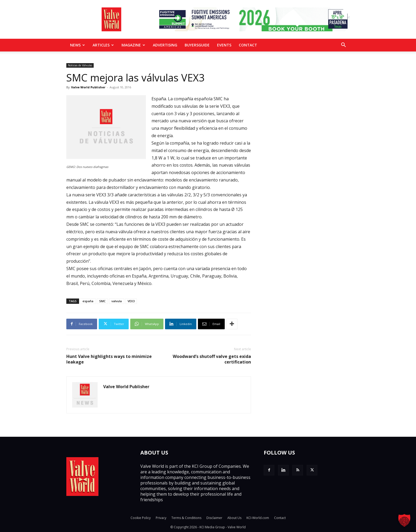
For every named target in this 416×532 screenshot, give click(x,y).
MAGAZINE (133, 45)
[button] (343, 45)
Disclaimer (214, 518)
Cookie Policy (141, 518)
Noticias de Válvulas (80, 65)
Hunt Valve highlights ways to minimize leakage (109, 359)
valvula (117, 301)
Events (224, 45)
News (77, 45)
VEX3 (131, 301)
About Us (234, 518)
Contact (248, 45)
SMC (102, 301)
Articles (103, 45)
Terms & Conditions (186, 518)
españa (88, 301)
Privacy (161, 518)
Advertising (165, 45)
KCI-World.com (258, 518)
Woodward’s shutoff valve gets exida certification (212, 359)
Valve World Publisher (88, 87)
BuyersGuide (197, 45)
